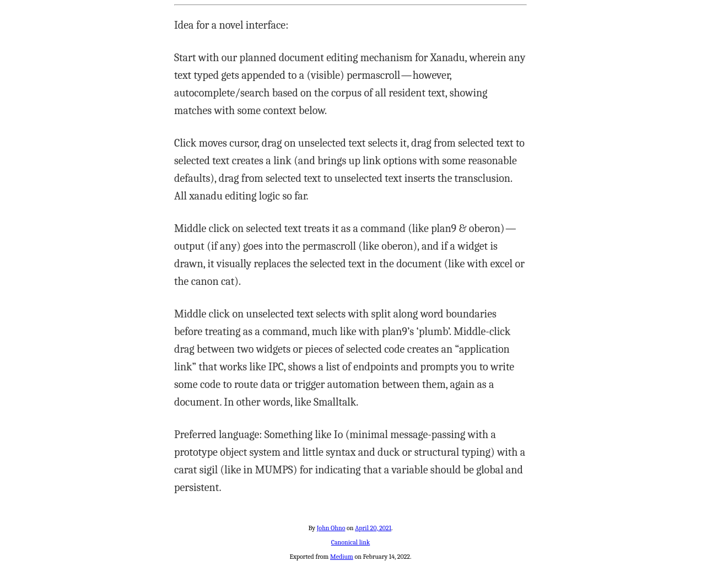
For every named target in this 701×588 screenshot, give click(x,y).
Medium (342, 557)
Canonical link (351, 542)
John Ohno (331, 528)
